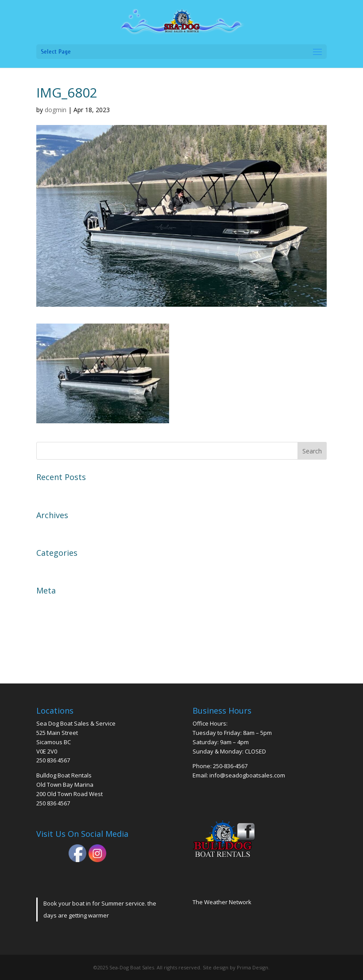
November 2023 (63, 529)
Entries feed (56, 620)
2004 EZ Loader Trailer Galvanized (93, 491)
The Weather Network (222, 902)
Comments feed (62, 636)
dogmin (56, 110)
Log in (47, 605)
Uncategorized (61, 567)
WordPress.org (61, 652)
